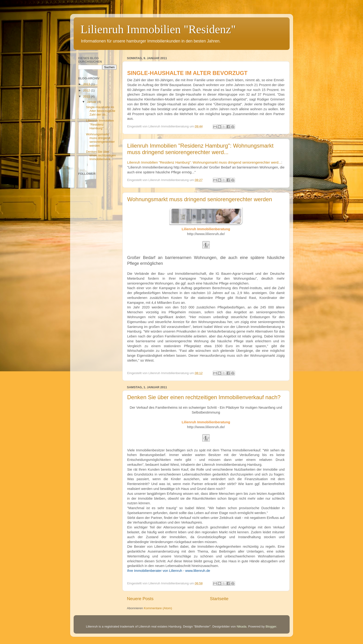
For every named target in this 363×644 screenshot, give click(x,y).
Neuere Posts (140, 599)
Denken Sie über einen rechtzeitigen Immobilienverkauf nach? (204, 397)
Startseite (219, 599)
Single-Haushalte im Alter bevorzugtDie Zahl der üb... (101, 111)
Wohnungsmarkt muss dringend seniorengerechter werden (200, 199)
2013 (87, 84)
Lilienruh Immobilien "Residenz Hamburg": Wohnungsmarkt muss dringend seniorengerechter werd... (200, 149)
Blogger (271, 626)
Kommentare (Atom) (158, 608)
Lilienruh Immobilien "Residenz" (158, 29)
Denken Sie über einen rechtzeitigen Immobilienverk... (101, 155)
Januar (92, 102)
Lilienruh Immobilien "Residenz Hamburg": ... (100, 124)
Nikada (242, 626)
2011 (87, 96)
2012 (87, 90)
